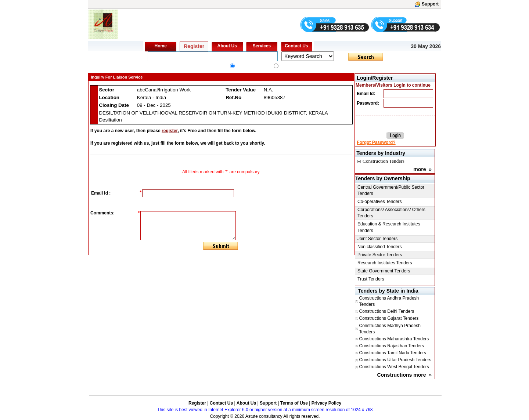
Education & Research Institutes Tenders (389, 227)
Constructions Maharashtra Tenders (394, 339)
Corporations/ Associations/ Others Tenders (391, 213)
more (420, 169)
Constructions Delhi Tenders (386, 311)
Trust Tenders (371, 279)
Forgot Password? (376, 142)
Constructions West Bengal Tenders (394, 367)
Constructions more (401, 375)
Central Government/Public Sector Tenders (391, 190)
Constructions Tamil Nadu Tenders (392, 353)
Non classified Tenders (380, 247)
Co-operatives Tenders (380, 202)
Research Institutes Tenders (385, 263)
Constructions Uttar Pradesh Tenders (395, 360)
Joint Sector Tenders (377, 239)
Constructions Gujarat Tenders (389, 318)
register (170, 131)
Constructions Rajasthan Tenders (391, 346)
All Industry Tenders (253, 67)
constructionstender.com (302, 67)
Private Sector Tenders (380, 255)
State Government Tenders (384, 271)
